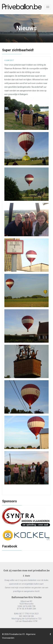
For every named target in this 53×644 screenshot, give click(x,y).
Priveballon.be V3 (17, 634)
